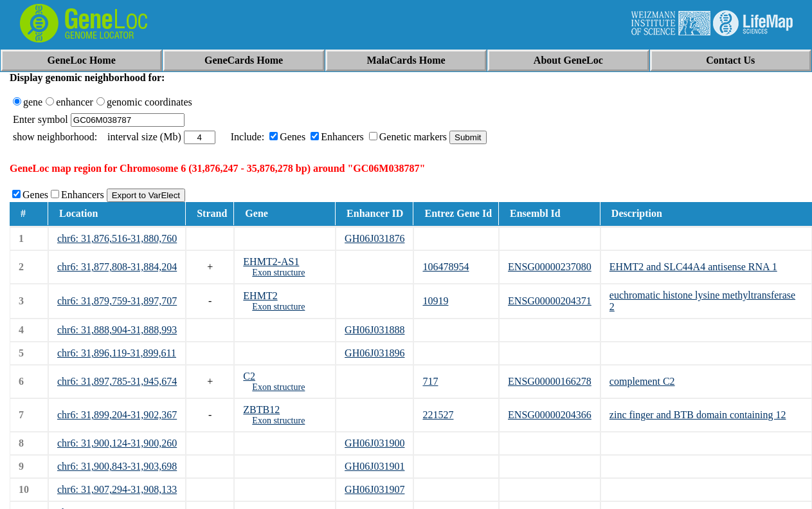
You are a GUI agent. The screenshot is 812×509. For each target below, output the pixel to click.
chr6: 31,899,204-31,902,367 (117, 415)
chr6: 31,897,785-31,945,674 (117, 381)
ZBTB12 (261, 410)
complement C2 (642, 381)
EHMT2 (260, 296)
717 (430, 381)
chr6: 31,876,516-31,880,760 (117, 238)
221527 (438, 415)
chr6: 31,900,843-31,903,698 (117, 466)
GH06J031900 (374, 443)
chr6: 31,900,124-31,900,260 (117, 443)
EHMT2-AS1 (271, 262)
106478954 (446, 267)
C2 (249, 376)
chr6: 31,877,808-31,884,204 (117, 267)
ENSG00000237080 (550, 267)
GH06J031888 (374, 330)
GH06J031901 (374, 466)
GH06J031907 (374, 489)
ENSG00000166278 (550, 381)
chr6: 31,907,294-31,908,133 (117, 489)
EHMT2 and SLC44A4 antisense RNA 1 (693, 267)
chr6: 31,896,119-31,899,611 (117, 353)
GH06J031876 (374, 238)
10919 (435, 301)
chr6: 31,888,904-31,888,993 (117, 330)
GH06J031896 (374, 353)
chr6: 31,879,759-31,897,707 (117, 301)
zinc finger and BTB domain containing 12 (698, 415)
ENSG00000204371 (550, 301)
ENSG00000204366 (550, 415)
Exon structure (278, 273)
